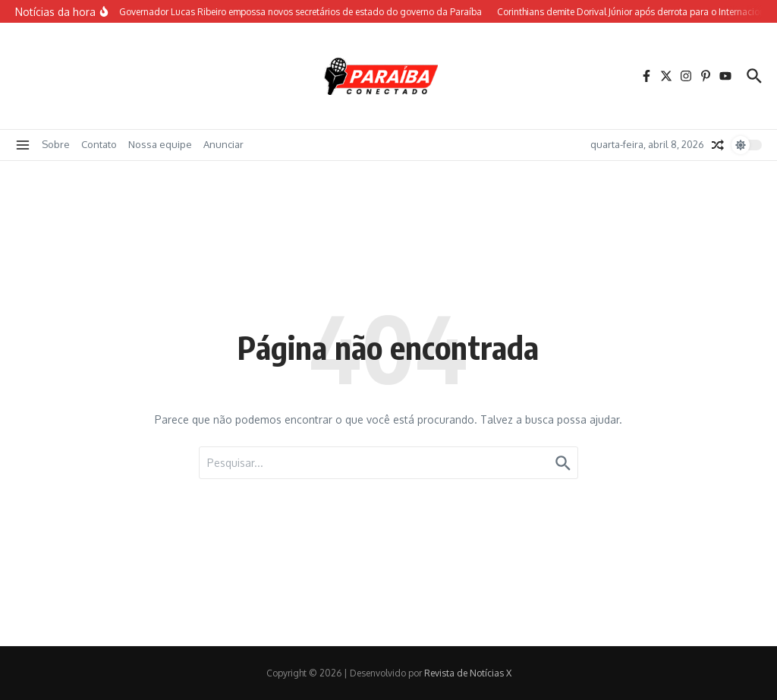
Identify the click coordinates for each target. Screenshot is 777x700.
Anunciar (223, 144)
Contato (99, 144)
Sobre (56, 144)
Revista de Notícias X (468, 673)
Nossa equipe (160, 144)
